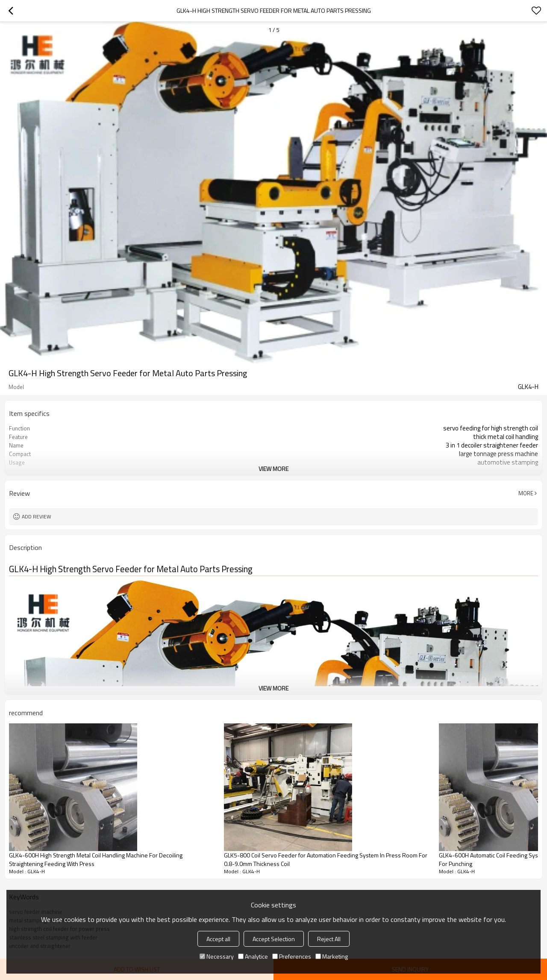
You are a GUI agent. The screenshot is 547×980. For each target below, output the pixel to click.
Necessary (217, 956)
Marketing (332, 956)
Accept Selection (274, 939)
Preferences (292, 956)
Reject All (329, 939)
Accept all (218, 939)
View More (273, 469)
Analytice (253, 956)
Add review (37, 516)
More (526, 493)
